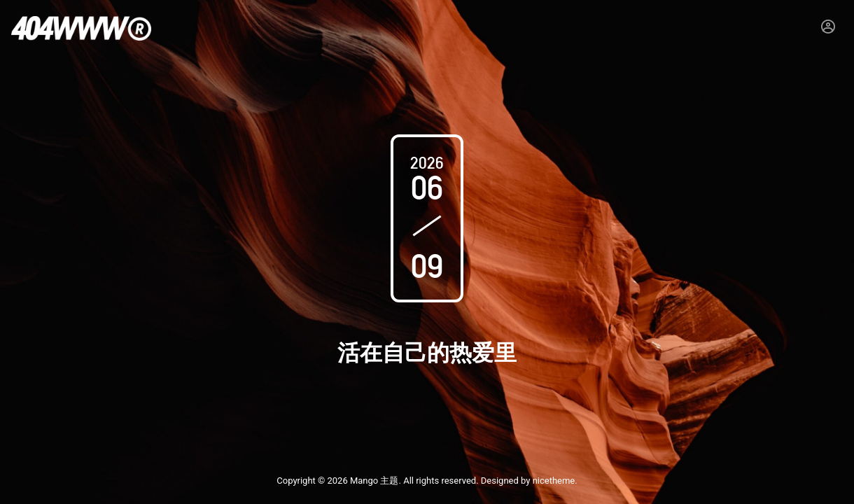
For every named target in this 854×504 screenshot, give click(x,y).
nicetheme (554, 481)
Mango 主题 (374, 481)
